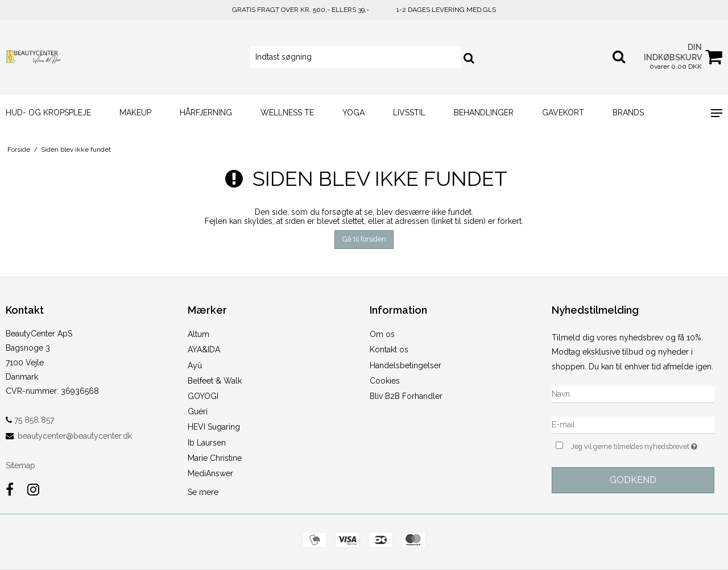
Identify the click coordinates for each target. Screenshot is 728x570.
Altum (198, 334)
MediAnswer (210, 473)
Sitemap (20, 465)
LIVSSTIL (409, 113)
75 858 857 (30, 420)
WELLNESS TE (287, 113)
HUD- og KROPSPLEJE (48, 113)
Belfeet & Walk (215, 381)
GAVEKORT (563, 113)
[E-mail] (633, 424)
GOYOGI (203, 396)
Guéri (198, 411)
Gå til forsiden (364, 239)
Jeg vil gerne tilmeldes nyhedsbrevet (643, 445)
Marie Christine (215, 458)
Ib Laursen (207, 443)
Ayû (195, 365)
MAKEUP (135, 113)
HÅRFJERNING (206, 113)
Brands (628, 113)
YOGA (353, 113)
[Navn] (633, 393)
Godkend (633, 480)
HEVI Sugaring (214, 427)
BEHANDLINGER (484, 113)
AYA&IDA (204, 350)
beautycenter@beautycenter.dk (75, 436)
